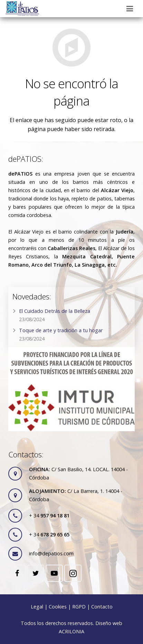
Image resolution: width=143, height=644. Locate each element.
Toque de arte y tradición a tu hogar (61, 330)
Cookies (58, 607)
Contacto (102, 607)
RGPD (79, 607)
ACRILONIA (71, 631)
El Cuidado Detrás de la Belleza (55, 311)
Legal (37, 607)
